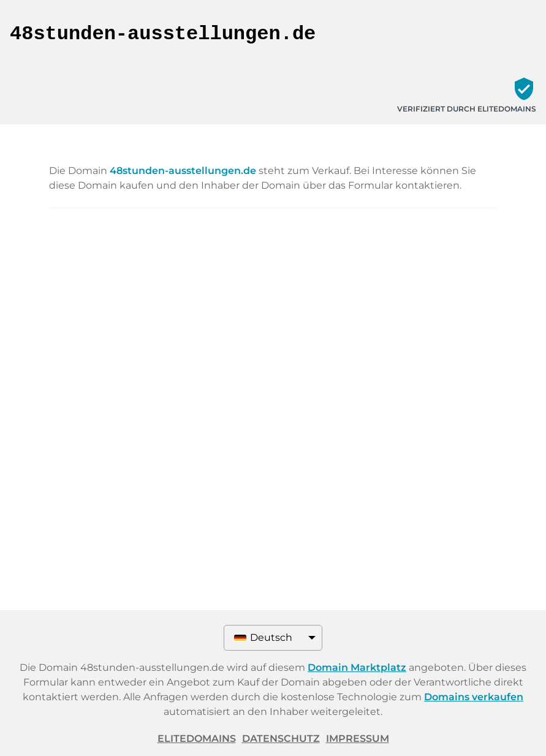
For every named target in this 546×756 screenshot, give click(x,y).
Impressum (358, 739)
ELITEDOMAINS (197, 739)
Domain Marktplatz (357, 667)
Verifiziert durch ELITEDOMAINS (467, 109)
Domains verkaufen (474, 697)
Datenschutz (281, 739)
